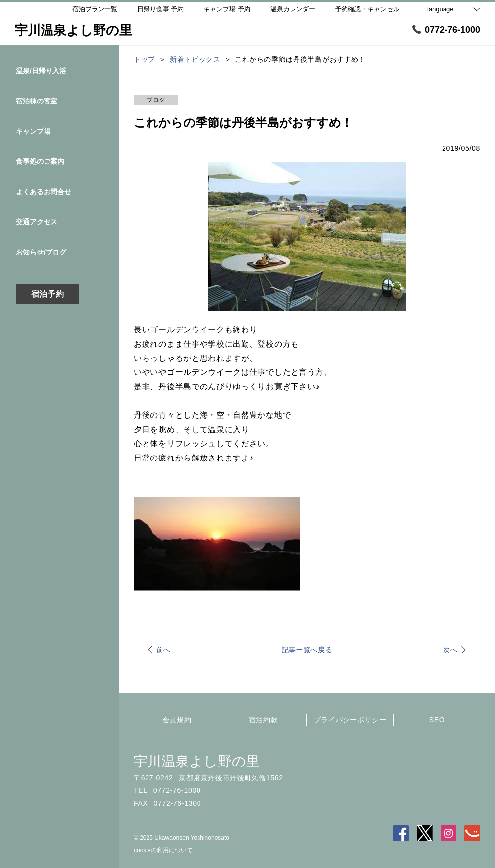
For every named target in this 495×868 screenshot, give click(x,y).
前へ (164, 650)
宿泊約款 (264, 720)
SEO (437, 720)
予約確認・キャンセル (367, 9)
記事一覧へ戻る (307, 650)
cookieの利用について (163, 850)
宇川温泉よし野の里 (197, 761)
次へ (450, 650)
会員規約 (177, 720)
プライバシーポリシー (350, 720)
